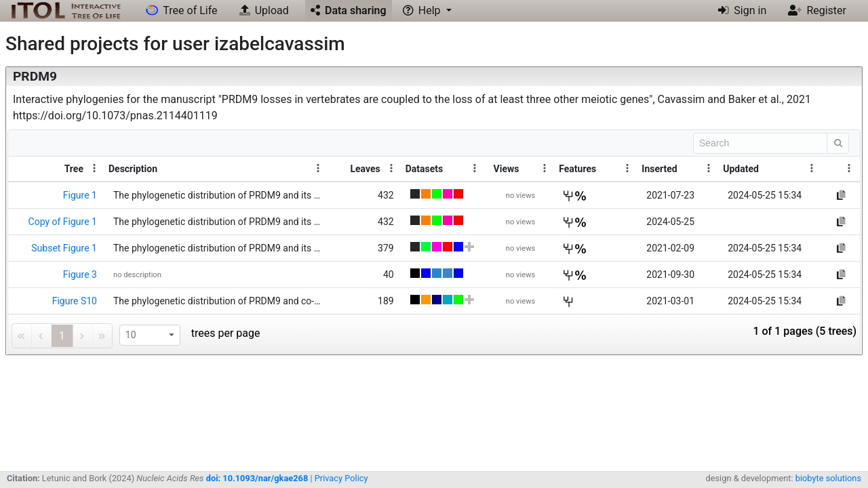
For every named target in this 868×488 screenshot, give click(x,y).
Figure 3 (80, 274)
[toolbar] (434, 143)
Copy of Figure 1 (63, 222)
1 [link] (62, 336)
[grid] (434, 242)
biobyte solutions (828, 478)
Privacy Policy (341, 478)
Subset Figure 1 (64, 248)
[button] (427, 11)
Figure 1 (80, 195)
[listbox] (150, 335)
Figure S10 (75, 301)
